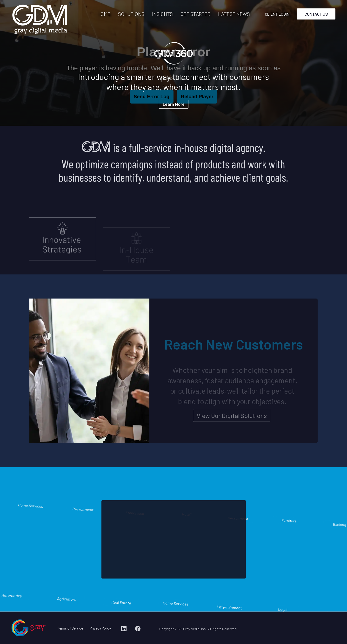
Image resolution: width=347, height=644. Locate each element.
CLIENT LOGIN (277, 14)
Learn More (174, 104)
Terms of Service (70, 628)
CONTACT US (316, 14)
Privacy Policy (100, 628)
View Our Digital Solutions (232, 419)
